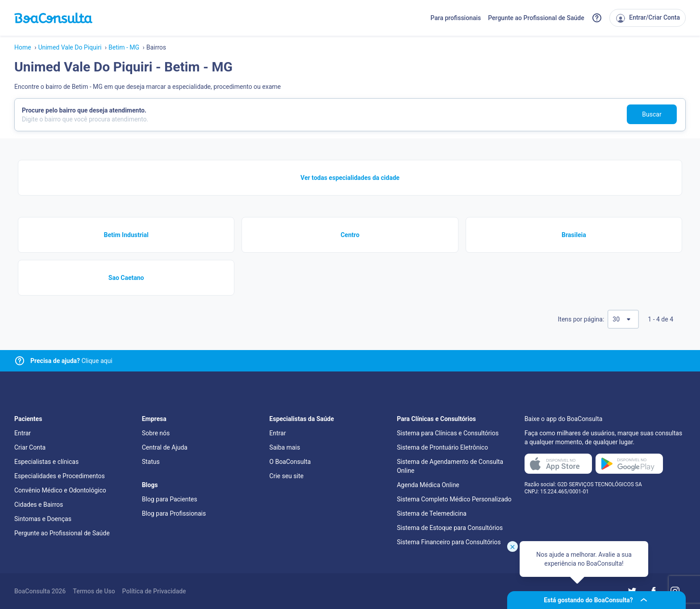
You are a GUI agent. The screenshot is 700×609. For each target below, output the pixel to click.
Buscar (652, 114)
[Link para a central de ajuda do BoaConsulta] (597, 18)
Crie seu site (286, 476)
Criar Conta (30, 447)
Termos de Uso (94, 591)
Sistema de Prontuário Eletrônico (442, 447)
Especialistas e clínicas (46, 462)
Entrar (23, 433)
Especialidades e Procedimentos (60, 476)
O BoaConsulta (290, 462)
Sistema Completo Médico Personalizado (454, 499)
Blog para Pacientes (170, 499)
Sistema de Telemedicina (432, 513)
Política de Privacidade (154, 591)
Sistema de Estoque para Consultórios (450, 528)
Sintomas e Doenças (43, 519)
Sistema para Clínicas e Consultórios (448, 433)
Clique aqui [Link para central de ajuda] (71, 361)
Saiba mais (285, 447)
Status (151, 462)
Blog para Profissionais (174, 513)
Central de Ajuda (165, 447)
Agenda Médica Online (428, 485)
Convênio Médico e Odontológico (60, 490)
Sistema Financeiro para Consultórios (449, 542)
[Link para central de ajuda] (20, 361)
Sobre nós (156, 433)
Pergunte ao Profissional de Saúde (536, 18)
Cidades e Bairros (39, 505)
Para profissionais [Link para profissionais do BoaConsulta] (456, 18)
